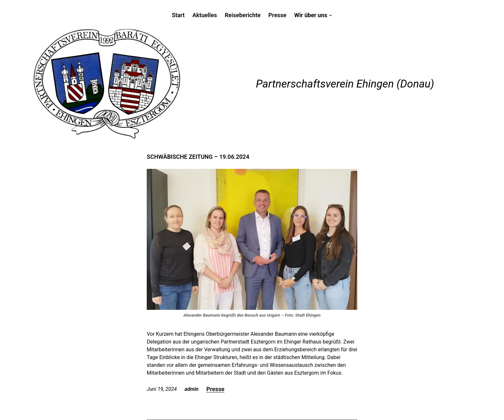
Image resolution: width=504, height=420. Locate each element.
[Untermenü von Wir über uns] (313, 15)
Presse (215, 389)
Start (178, 15)
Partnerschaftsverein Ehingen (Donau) (345, 84)
